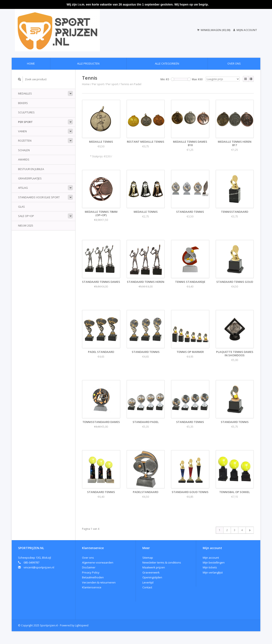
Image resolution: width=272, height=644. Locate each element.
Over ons (234, 63)
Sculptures (26, 112)
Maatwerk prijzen (154, 567)
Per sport (25, 122)
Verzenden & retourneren (99, 582)
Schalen (24, 150)
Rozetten (25, 141)
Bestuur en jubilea (31, 169)
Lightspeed (82, 625)
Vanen (22, 131)
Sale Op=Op (26, 216)
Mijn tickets (210, 567)
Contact (147, 587)
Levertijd (148, 582)
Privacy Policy (91, 572)
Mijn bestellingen (214, 562)
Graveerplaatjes (30, 178)
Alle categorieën (167, 63)
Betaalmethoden (93, 577)
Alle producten (88, 63)
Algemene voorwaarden (98, 562)
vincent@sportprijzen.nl (39, 567)
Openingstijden (152, 577)
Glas (21, 207)
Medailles (25, 93)
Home (31, 63)
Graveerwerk (151, 572)
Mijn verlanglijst (213, 572)
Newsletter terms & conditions (162, 562)
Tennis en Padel (131, 84)
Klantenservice (92, 587)
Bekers (23, 103)
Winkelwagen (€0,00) (214, 30)
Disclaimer (89, 567)
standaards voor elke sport (39, 197)
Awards (24, 159)
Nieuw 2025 (26, 225)
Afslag (23, 188)
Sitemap (148, 558)
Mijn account (245, 30)
